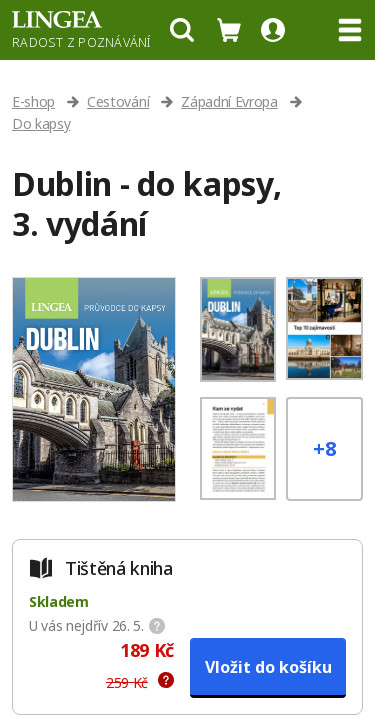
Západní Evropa (229, 101)
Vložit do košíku (268, 667)
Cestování (118, 101)
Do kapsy (41, 123)
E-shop (33, 101)
